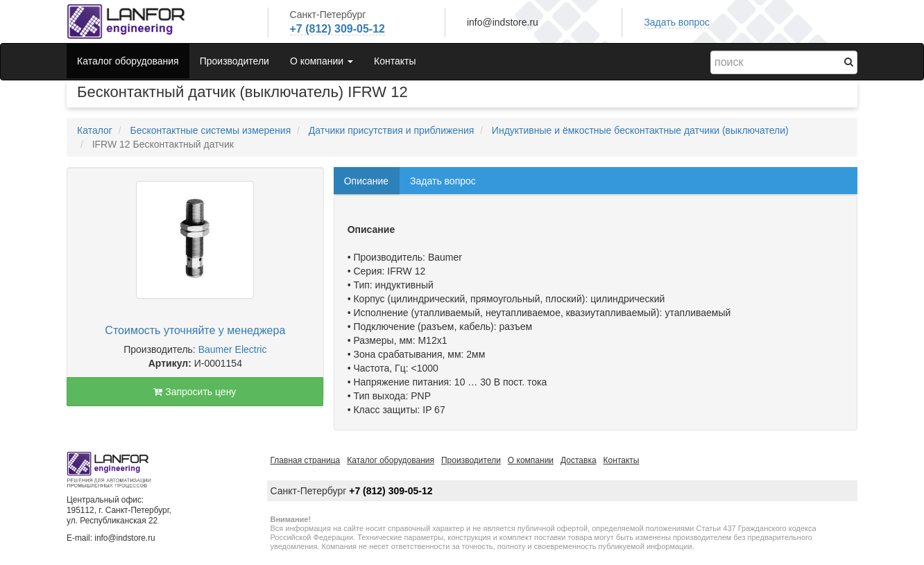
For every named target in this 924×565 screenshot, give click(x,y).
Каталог (95, 130)
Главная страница (306, 460)
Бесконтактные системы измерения (210, 130)
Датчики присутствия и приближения (391, 130)
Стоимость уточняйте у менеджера (195, 330)
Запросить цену (195, 392)
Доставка (579, 460)
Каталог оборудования (128, 61)
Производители (234, 61)
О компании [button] (322, 61)
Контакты (395, 61)
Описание (366, 181)
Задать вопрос (677, 22)
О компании (531, 460)
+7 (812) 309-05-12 (337, 29)
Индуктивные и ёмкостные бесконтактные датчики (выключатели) (640, 130)
